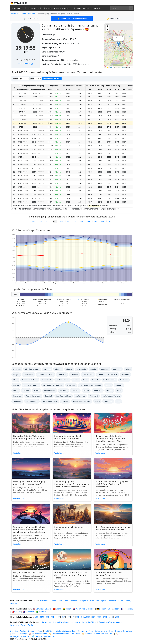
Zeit (31, 19)
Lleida (16, 391)
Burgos (16, 375)
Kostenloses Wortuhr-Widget (22, 625)
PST (52, 617)
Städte (23, 14)
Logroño (26, 391)
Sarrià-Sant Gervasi (50, 401)
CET (26, 52)
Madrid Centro (50, 391)
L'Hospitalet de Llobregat (53, 385)
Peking (120, 601)
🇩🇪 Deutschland (103, 609)
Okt (96, 221)
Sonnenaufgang (72, 19)
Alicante (58, 369)
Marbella (64, 391)
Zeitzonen (29, 617)
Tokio (60, 601)
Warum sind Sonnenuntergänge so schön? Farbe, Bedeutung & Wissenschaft (112, 484)
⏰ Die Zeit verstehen (38, 634)
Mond (113, 19)
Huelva (16, 385)
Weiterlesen (19, 453)
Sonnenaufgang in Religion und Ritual (69, 528)
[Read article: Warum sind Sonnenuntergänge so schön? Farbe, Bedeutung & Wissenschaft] (113, 468)
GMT (42, 617)
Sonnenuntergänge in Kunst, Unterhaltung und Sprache (68, 437)
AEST (99, 617)
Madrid (37, 391)
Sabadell (48, 396)
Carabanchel (28, 375)
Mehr (96, 8)
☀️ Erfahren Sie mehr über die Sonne (64, 634)
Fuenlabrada (47, 380)
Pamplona (17, 396)
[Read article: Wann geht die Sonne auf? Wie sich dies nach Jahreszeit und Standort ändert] (72, 559)
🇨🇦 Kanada (16, 612)
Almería (69, 369)
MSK (111, 617)
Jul (75, 221)
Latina (109, 385)
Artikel (14, 634)
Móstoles (75, 391)
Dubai (92, 601)
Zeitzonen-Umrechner (104, 631)
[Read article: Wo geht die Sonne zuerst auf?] (31, 559)
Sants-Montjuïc (32, 401)
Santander (17, 401)
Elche (15, 380)
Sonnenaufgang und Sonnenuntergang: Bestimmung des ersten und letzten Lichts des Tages (71, 484)
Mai (62, 221)
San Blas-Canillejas (64, 396)
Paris (66, 601)
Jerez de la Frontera (31, 385)
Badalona (105, 369)
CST (63, 617)
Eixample (126, 375)
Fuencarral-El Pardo (30, 380)
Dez (110, 221)
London (53, 601)
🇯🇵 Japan (115, 609)
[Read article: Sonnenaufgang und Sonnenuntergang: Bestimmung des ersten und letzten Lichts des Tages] (72, 468)
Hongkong (74, 601)
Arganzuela (81, 369)
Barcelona (117, 369)
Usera (97, 401)
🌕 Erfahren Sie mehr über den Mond (98, 634)
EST (68, 617)
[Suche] (120, 8)
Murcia (86, 391)
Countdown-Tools (86, 631)
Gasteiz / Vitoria (62, 380)
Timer (40, 631)
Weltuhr (16, 8)
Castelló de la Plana (46, 375)
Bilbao (128, 369)
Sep (89, 221)
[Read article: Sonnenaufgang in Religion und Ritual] (72, 514)
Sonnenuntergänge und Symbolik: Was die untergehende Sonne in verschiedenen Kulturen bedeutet (29, 530)
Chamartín (62, 375)
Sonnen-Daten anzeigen (52, 79)
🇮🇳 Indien (67, 609)
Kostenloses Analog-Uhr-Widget (56, 622)
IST (78, 617)
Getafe (76, 380)
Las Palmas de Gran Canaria (91, 385)
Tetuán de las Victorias (82, 401)
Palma (119, 391)
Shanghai (112, 601)
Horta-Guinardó (109, 380)
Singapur (84, 601)
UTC (36, 617)
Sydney (128, 601)
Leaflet (110, 67)
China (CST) (86, 617)
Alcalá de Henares (32, 369)
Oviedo (109, 391)
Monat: (15, 79)
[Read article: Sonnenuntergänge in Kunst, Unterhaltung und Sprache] (72, 423)
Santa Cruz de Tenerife (111, 396)
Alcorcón (47, 369)
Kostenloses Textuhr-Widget (110, 622)
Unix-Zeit (14, 631)
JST (94, 617)
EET (73, 617)
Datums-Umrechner (124, 631)
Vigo (118, 401)
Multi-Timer (49, 631)
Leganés (119, 385)
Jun (69, 221)
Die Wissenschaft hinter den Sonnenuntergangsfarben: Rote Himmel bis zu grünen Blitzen (110, 439)
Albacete (31, 14)
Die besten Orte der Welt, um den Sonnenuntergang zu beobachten (29, 437)
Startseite (15, 14)
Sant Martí (94, 396)
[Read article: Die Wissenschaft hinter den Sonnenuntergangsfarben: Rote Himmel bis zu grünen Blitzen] (113, 423)
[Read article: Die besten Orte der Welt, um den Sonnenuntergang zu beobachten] (31, 423)
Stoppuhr (32, 631)
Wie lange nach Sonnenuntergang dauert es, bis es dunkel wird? (29, 483)
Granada (95, 380)
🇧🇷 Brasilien (41, 612)
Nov (103, 221)
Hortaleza (124, 380)
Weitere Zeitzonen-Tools (66, 631)
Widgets (23, 622)
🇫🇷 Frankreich (127, 609)
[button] (119, 44)
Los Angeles (101, 601)
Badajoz (93, 369)
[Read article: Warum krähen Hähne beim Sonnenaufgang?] (113, 559)
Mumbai (14, 604)
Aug (82, 221)
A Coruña (17, 369)
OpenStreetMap (120, 67)
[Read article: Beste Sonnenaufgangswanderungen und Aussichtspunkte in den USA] (113, 514)
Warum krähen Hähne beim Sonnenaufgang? (109, 574)
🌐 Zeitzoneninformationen (44, 636)
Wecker (23, 631)
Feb (40, 221)
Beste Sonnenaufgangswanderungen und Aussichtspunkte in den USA (113, 528)
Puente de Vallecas (33, 396)
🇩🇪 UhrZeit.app (19, 3)
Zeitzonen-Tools (32, 8)
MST (58, 617)
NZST (117, 617)
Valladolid (108, 401)
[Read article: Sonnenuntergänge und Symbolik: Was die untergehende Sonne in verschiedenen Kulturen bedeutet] (31, 514)
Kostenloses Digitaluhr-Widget (84, 622)
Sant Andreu (80, 396)
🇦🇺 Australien (28, 612)
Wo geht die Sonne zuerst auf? (28, 573)
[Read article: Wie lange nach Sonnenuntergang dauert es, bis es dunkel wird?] (31, 468)
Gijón (85, 380)
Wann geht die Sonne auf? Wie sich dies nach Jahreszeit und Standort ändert (71, 575)
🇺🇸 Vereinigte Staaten (42, 609)
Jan (34, 221)
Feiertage (23, 634)
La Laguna (71, 385)
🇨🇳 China (57, 609)
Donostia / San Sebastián (108, 375)
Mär (48, 221)
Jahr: (32, 79)
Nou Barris (98, 391)
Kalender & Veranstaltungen (57, 8)
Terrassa (65, 401)
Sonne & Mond (81, 8)
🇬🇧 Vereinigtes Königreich (84, 609)
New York (44, 601)
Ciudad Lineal (88, 375)
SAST (105, 617)
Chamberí (74, 375)
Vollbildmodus (25, 64)
